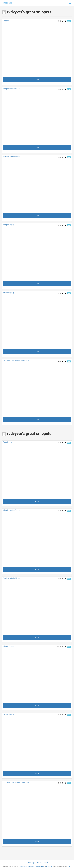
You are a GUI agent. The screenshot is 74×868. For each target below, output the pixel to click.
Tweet (46, 863)
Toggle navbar (9, 21)
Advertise (49, 866)
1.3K (61, 157)
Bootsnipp (8, 3)
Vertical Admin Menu (11, 157)
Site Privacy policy (34, 866)
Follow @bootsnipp (35, 863)
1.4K (61, 21)
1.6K (61, 293)
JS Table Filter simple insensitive (16, 361)
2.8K (61, 361)
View (37, 80)
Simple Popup (9, 225)
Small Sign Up (9, 293)
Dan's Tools (23, 866)
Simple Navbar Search (12, 89)
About (43, 866)
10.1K (60, 225)
